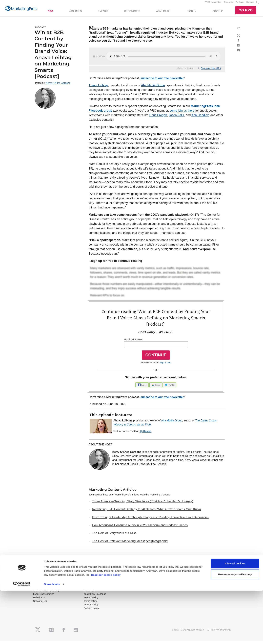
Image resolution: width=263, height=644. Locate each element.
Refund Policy (91, 601)
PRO (50, 13)
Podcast (240, 4)
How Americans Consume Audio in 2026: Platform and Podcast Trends (140, 528)
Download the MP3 (211, 71)
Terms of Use (91, 604)
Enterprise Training (94, 574)
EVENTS (103, 13)
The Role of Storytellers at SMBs (114, 536)
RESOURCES (132, 13)
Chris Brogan (158, 118)
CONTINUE (156, 358)
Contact (250, 4)
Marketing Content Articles (113, 492)
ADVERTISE (163, 13)
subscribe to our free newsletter (162, 81)
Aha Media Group (153, 88)
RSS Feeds (39, 574)
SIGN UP (218, 13)
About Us (38, 571)
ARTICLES (76, 13)
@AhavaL (146, 434)
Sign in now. (166, 365)
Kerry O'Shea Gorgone (58, 86)
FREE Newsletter (213, 4)
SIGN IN (191, 13)
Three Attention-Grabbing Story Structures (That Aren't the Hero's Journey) (143, 504)
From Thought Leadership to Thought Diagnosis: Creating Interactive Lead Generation (150, 520)
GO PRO (246, 12)
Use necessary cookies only (235, 628)
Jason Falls (176, 118)
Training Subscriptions (95, 571)
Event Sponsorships (44, 597)
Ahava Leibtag (98, 88)
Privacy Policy (91, 608)
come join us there (182, 113)
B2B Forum (90, 578)
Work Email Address (133, 342)
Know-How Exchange (95, 597)
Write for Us (39, 601)
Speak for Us (40, 604)
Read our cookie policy (106, 628)
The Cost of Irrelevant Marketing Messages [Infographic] (130, 544)
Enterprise (228, 4)
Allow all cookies (235, 617)
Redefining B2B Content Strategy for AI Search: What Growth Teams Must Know (147, 512)
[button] (142, 387)
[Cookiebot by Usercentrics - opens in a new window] (22, 637)
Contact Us (89, 593)
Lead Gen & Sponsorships (47, 593)
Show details (52, 637)
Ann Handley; (200, 118)
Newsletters (39, 578)
